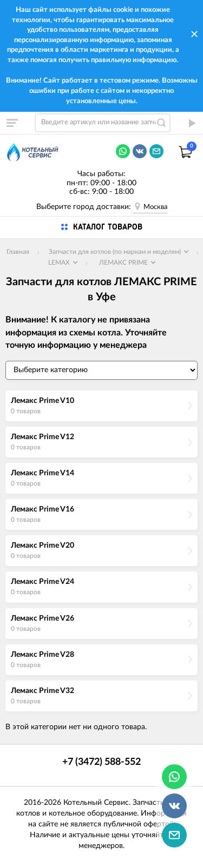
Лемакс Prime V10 (42, 401)
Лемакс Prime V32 (42, 691)
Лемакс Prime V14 (42, 473)
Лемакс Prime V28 (42, 655)
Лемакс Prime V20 (42, 546)
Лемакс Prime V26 (42, 618)
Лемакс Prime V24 (42, 582)
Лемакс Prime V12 (42, 437)
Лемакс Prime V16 (42, 509)
